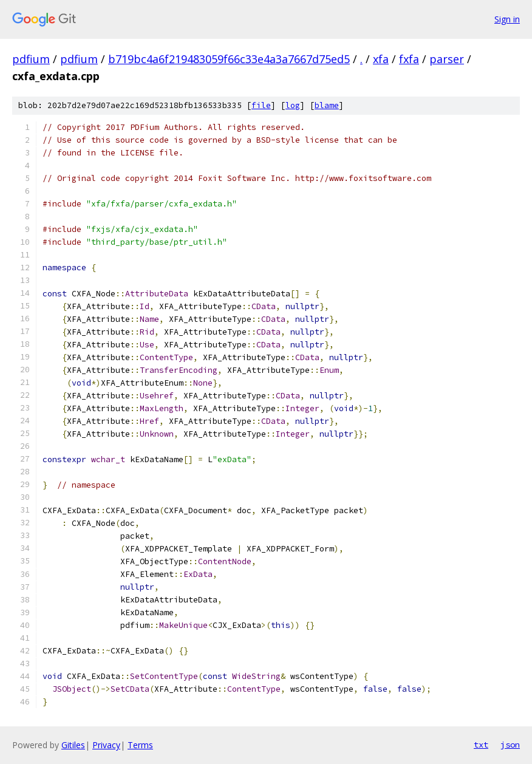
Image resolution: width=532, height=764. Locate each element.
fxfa (409, 59)
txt (481, 745)
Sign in (507, 19)
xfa (381, 59)
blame (327, 105)
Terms (140, 745)
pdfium (31, 59)
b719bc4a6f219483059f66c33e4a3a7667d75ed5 (229, 59)
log (293, 105)
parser (447, 59)
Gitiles (73, 745)
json (510, 745)
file (261, 105)
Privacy (106, 745)
